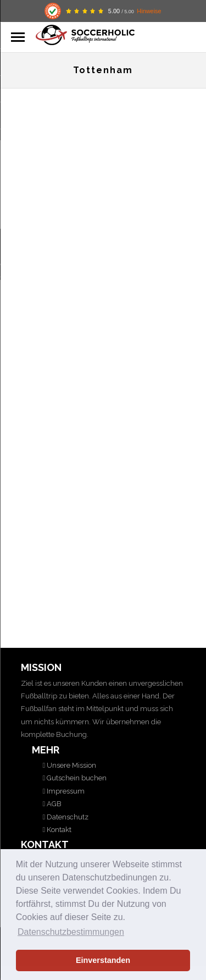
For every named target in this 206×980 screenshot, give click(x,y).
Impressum (65, 791)
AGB (53, 804)
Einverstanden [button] (103, 960)
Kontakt (58, 830)
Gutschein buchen (76, 778)
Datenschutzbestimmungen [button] (71, 932)
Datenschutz (67, 817)
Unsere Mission (71, 765)
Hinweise (149, 11)
